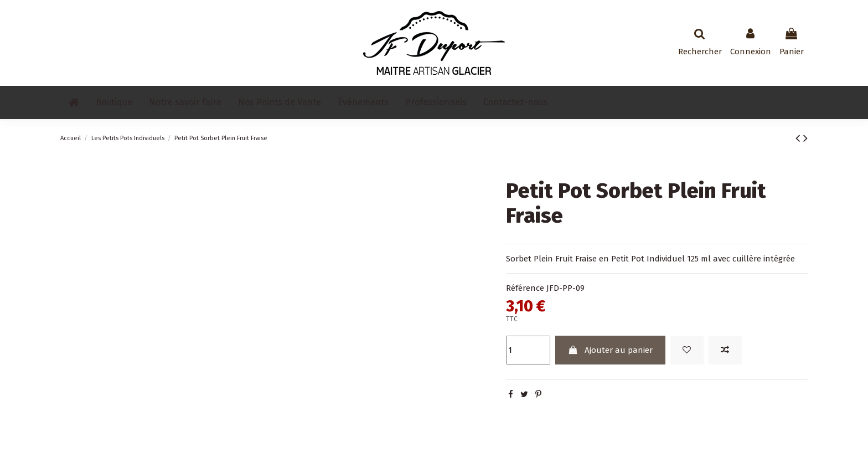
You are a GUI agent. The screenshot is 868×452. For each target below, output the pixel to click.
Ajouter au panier (610, 350)
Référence (525, 288)
